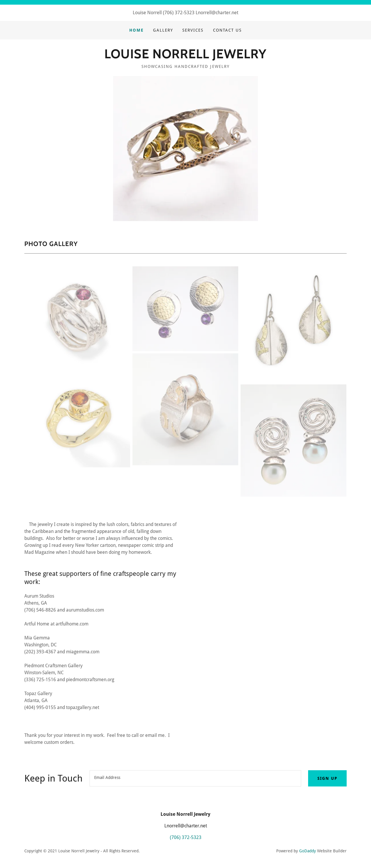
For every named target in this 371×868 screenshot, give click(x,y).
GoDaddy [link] (308, 851)
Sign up (327, 778)
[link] (185, 57)
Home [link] (137, 30)
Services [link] (193, 30)
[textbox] (195, 778)
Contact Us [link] (227, 30)
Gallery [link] (163, 30)
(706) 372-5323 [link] (179, 13)
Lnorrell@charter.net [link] (217, 13)
